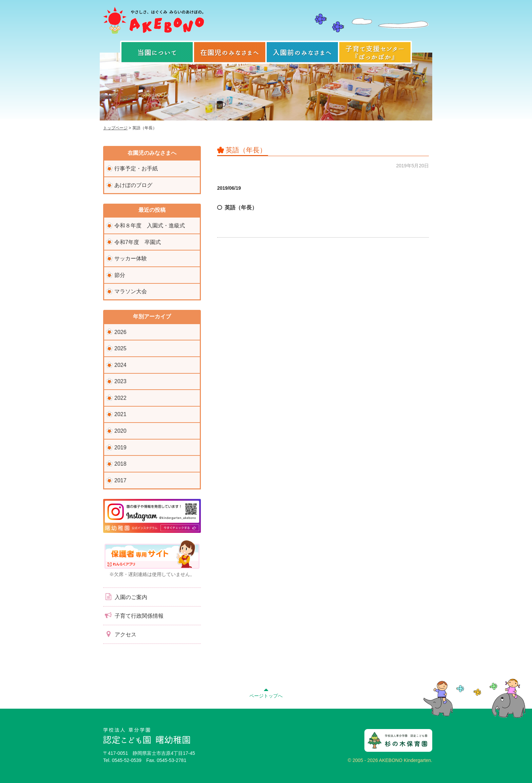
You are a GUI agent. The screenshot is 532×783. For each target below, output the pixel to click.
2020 (120, 431)
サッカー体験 (131, 258)
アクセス (120, 634)
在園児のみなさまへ (230, 52)
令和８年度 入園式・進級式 (150, 226)
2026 (120, 332)
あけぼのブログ (133, 185)
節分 (120, 275)
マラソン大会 (131, 291)
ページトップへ (266, 692)
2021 (120, 414)
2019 (120, 448)
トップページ (115, 128)
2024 (120, 365)
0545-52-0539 (127, 760)
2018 (120, 464)
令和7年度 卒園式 (138, 242)
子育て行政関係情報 (133, 615)
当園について (157, 52)
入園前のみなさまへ (302, 52)
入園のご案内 (125, 597)
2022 (120, 398)
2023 (120, 381)
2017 (120, 480)
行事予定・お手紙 (136, 169)
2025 (120, 348)
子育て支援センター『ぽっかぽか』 (375, 52)
